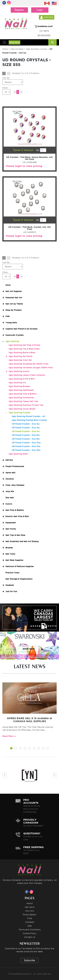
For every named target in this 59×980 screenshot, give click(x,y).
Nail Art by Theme (14, 304)
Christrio (10, 479)
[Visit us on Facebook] (27, 892)
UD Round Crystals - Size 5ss (26, 431)
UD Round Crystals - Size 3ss (26, 424)
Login (40, 10)
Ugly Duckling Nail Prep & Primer (24, 345)
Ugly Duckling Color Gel (20, 360)
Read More (8, 736)
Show (5, 88)
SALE (8, 285)
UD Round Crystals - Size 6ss (26, 435)
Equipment (11, 523)
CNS (8, 316)
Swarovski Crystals (15, 335)
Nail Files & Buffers (15, 510)
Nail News (30, 907)
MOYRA (9, 460)
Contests (30, 922)
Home (5, 49)
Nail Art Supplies (14, 291)
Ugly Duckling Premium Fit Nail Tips (26, 405)
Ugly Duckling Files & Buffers (23, 394)
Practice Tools (12, 573)
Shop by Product (14, 310)
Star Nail (10, 498)
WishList (27, 150)
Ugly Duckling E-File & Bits (22, 379)
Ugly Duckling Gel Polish (20, 356)
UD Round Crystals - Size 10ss (26, 443)
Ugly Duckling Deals (18, 454)
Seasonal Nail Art (14, 298)
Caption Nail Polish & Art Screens (21, 329)
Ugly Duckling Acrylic (19, 371)
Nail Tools (10, 554)
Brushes (9, 548)
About (30, 903)
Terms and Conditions (29, 930)
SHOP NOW (29, 621)
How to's (29, 911)
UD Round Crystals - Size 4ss (26, 428)
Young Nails (11, 323)
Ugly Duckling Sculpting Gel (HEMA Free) (28, 364)
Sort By (6, 78)
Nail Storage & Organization (19, 579)
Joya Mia (10, 491)
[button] (11, 749)
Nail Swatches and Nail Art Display (22, 541)
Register (19, 10)
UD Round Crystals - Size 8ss (26, 439)
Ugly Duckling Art (17, 383)
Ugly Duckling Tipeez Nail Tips (23, 401)
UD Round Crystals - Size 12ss (26, 446)
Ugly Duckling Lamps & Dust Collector (27, 375)
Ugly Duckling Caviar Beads (22, 409)
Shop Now (14, 42)
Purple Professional (15, 466)
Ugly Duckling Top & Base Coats (24, 349)
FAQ (30, 918)
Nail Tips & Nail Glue (15, 535)
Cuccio (9, 504)
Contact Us (30, 937)
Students (10, 585)
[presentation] (4, 775)
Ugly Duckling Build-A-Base (22, 353)
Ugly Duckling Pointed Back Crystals (29, 420)
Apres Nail (10, 473)
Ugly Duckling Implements (21, 390)
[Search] (52, 42)
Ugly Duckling (17, 49)
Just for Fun (11, 591)
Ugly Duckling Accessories (21, 398)
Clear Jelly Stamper (15, 485)
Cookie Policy (30, 933)
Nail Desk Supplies (14, 560)
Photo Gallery (30, 915)
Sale (30, 926)
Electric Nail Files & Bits (17, 516)
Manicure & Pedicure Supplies (20, 566)
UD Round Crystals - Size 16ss (26, 450)
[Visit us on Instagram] (32, 892)
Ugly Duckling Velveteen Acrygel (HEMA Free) (31, 368)
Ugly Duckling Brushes (19, 386)
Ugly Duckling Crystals (36, 49)
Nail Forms (11, 529)
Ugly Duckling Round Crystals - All (28, 416)
